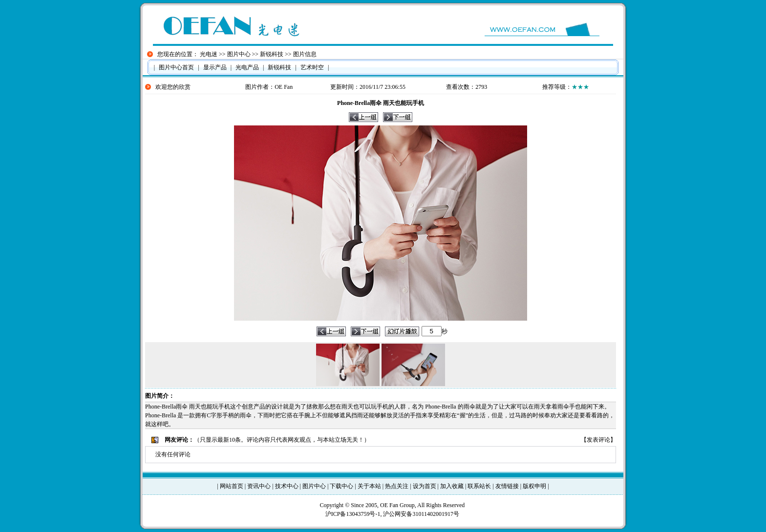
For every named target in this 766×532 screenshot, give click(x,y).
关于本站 (369, 486)
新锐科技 (272, 54)
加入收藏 (452, 486)
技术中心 (287, 486)
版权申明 (534, 486)
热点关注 (397, 486)
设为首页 (425, 486)
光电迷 (209, 54)
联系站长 (479, 486)
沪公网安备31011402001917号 (421, 514)
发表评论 (598, 440)
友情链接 (507, 486)
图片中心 (239, 54)
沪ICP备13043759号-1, (354, 514)
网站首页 (232, 486)
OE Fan (284, 87)
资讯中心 (259, 486)
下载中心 (341, 486)
